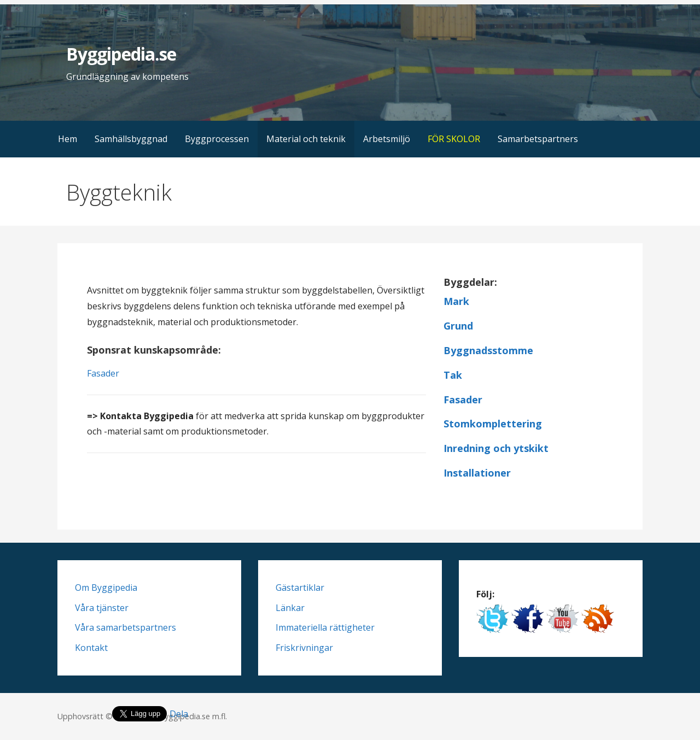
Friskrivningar (304, 648)
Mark (456, 301)
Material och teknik (306, 139)
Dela (179, 714)
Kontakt (91, 648)
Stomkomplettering (493, 424)
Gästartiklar (300, 588)
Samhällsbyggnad (131, 139)
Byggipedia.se (121, 54)
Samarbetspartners (538, 139)
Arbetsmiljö (387, 139)
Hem (68, 139)
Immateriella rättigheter (325, 627)
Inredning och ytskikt (496, 448)
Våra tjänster (102, 608)
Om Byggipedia (106, 588)
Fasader (103, 373)
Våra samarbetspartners (126, 627)
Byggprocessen (217, 139)
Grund (458, 326)
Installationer (477, 473)
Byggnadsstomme (488, 350)
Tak (453, 375)
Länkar (290, 608)
